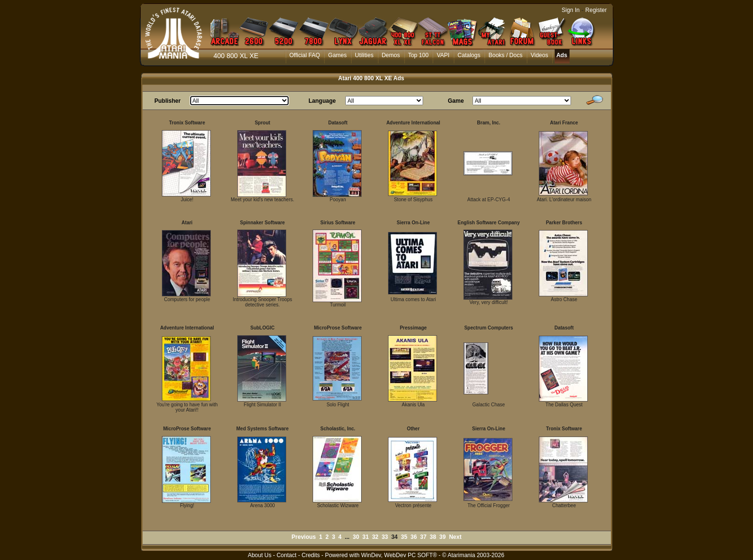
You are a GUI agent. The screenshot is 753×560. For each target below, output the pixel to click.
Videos (539, 55)
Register (596, 10)
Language (322, 101)
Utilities (364, 55)
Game (456, 101)
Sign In (571, 10)
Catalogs (469, 55)
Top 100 (419, 55)
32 (375, 537)
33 (385, 537)
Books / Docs (505, 55)
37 (423, 537)
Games (337, 55)
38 (433, 537)
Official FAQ (305, 55)
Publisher (168, 101)
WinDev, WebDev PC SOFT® (399, 555)
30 (356, 537)
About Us (260, 555)
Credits (311, 555)
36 (414, 537)
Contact (286, 555)
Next (455, 537)
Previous (304, 537)
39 (443, 537)
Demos (391, 55)
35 (404, 537)
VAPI (443, 55)
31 (366, 537)
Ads (562, 55)
